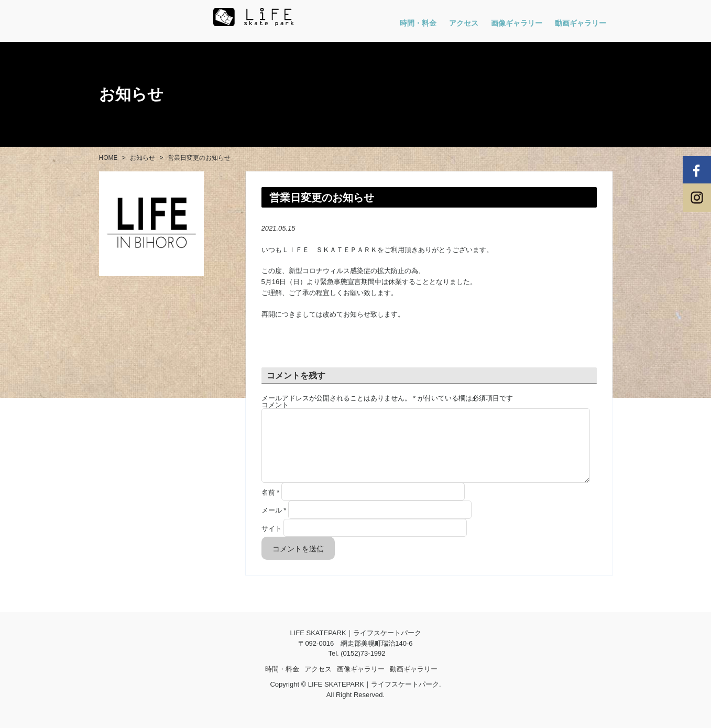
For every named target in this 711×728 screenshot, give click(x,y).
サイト (272, 541)
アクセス (464, 23)
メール (274, 523)
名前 (271, 505)
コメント (275, 405)
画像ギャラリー (517, 23)
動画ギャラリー (581, 23)
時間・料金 (418, 23)
